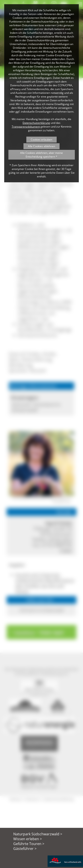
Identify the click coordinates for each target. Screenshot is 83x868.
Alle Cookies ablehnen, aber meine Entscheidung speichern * (41, 155)
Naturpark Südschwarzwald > (38, 834)
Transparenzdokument (26, 127)
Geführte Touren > (29, 844)
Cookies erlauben (41, 140)
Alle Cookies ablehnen (41, 146)
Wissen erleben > (28, 839)
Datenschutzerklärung (36, 123)
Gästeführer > (25, 849)
